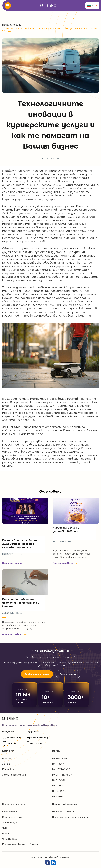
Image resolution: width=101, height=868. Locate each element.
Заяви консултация (37, 674)
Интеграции (10, 839)
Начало (6, 25)
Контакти (9, 769)
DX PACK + (58, 764)
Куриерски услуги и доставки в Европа (66, 530)
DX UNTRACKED (61, 769)
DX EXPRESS (59, 791)
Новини (17, 25)
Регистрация (68, 674)
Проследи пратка (13, 817)
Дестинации (10, 823)
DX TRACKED (59, 758)
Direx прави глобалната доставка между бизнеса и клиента (21, 603)
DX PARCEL (59, 786)
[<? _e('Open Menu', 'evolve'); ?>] (8, 6)
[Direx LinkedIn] (53, 863)
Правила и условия (63, 812)
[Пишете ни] (14, 738)
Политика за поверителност (70, 817)
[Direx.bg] (48, 5)
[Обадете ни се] (13, 744)
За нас (6, 764)
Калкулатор (10, 812)
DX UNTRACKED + (62, 775)
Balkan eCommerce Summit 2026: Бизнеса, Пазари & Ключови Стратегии (20, 544)
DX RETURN (59, 797)
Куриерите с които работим (20, 844)
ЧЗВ (4, 828)
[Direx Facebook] (48, 863)
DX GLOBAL (59, 780)
